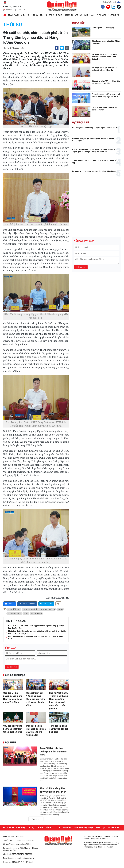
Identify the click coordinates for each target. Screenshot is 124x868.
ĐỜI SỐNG (69, 15)
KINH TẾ (43, 15)
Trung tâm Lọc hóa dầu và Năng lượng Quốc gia (39, 609)
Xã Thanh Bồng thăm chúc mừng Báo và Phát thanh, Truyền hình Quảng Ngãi (105, 57)
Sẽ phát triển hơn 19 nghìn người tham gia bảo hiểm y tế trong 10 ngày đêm (36, 699)
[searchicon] (9, 2)
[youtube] (108, 7)
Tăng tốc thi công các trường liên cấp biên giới (59, 729)
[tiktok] (118, 7)
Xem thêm (36, 818)
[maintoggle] (5, 2)
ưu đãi (26, 613)
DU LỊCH (60, 15)
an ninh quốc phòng (14, 613)
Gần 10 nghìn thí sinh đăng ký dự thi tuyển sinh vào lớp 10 (95, 128)
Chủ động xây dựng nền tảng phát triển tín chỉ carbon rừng (13, 729)
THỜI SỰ (35, 15)
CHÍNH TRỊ (25, 15)
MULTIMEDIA (14, 15)
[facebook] (102, 7)
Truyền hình (114, 15)
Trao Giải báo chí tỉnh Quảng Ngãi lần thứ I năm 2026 (53, 752)
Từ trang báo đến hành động (103, 28)
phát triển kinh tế (36, 613)
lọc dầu (60, 609)
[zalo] (113, 7)
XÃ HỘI (52, 15)
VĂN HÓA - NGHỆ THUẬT (85, 15)
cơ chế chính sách (14, 609)
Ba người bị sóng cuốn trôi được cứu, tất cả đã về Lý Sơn (94, 171)
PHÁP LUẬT (101, 15)
